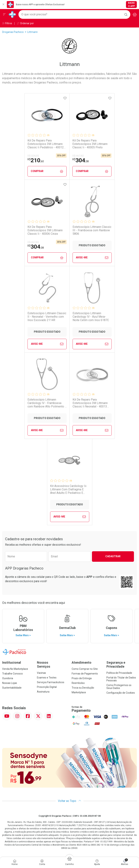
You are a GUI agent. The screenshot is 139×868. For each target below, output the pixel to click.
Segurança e (122, 664)
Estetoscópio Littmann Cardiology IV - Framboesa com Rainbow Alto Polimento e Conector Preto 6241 (47, 403)
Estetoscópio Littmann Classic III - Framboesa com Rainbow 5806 (92, 230)
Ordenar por (25, 23)
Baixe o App (131, 5)
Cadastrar (113, 556)
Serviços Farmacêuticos (51, 682)
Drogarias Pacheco (13, 32)
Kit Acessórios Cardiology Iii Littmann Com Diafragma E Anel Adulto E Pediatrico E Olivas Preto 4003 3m (68, 489)
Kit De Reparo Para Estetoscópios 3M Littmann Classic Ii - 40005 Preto (90, 144)
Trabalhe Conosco (12, 674)
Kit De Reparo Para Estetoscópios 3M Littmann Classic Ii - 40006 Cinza (45, 230)
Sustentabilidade (12, 688)
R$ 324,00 (33, 156)
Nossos (52, 664)
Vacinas (41, 673)
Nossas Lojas (10, 683)
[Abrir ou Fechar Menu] (4, 14)
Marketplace (79, 692)
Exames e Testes (47, 678)
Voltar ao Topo (70, 801)
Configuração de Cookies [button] (121, 693)
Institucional (12, 662)
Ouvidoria (8, 678)
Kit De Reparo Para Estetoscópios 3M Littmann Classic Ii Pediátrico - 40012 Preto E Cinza (46, 144)
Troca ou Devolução (83, 688)
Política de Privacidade (119, 673)
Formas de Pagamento (85, 674)
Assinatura (43, 692)
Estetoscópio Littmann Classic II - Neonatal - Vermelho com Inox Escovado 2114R (47, 317)
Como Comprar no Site (85, 669)
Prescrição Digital (47, 687)
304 (81, 160)
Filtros (7, 23)
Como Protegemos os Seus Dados (119, 687)
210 (36, 160)
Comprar (47, 171)
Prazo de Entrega (82, 678)
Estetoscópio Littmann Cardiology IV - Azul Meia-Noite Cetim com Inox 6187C (91, 317)
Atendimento (82, 662)
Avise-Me (92, 258)
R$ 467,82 (78, 156)
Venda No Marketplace (15, 669)
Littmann (32, 32)
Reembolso (78, 683)
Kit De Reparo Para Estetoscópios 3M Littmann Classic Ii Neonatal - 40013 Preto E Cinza (90, 403)
